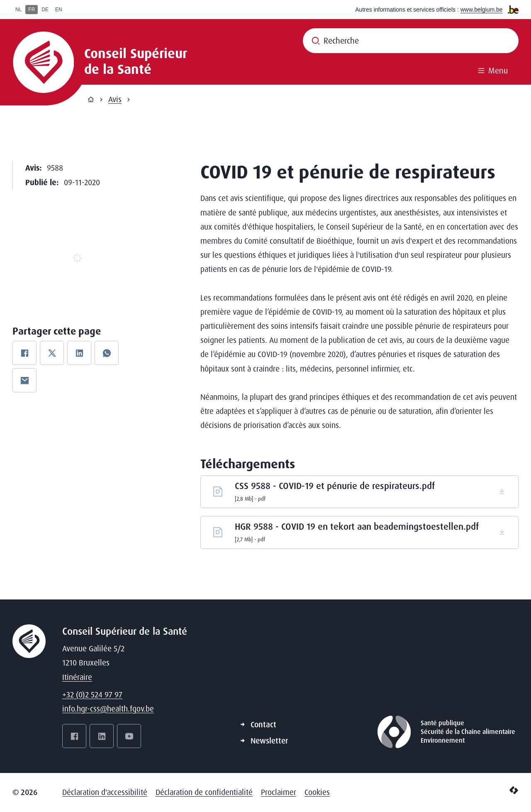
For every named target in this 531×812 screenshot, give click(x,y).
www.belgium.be (482, 10)
